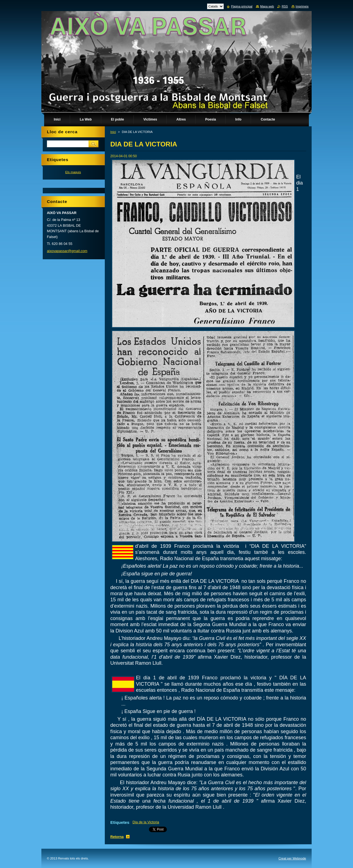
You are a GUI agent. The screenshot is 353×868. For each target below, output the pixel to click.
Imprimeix (302, 6)
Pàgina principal (242, 6)
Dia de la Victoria (146, 822)
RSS (285, 6)
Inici (113, 132)
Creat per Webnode (292, 858)
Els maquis (73, 172)
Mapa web (267, 6)
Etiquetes (120, 822)
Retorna (117, 837)
